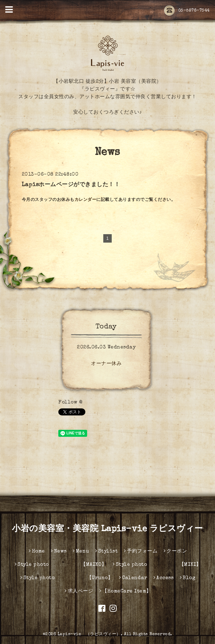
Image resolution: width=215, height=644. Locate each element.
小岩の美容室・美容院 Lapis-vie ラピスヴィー (107, 529)
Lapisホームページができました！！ (71, 185)
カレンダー (86, 200)
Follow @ (70, 402)
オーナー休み (106, 364)
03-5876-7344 (187, 11)
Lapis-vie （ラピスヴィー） (89, 635)
